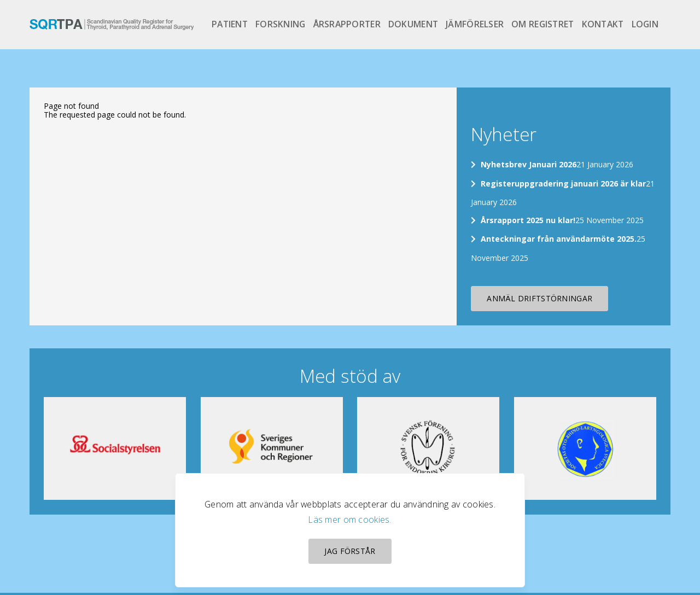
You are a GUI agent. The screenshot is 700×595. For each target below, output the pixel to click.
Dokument (413, 24)
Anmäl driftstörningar (539, 298)
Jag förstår (350, 551)
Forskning (281, 24)
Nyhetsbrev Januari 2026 (529, 164)
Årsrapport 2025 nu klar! (528, 220)
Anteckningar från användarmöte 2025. (559, 239)
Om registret (542, 24)
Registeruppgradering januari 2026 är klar (563, 183)
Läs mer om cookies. (350, 520)
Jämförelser (475, 24)
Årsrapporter (347, 24)
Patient (230, 24)
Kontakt (603, 24)
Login (645, 24)
